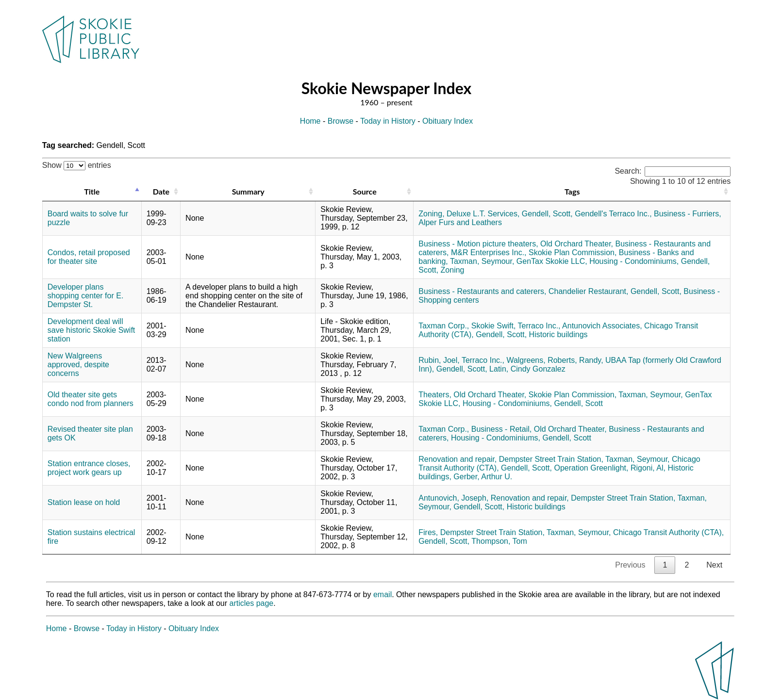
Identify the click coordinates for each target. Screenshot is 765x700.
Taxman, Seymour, (482, 261)
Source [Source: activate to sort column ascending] (365, 191)
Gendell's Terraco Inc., (613, 214)
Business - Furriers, (688, 214)
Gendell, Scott (578, 403)
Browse (341, 121)
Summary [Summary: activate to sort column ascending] (248, 191)
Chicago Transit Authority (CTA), (668, 532)
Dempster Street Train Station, (551, 459)
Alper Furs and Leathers (460, 222)
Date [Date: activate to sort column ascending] (161, 191)
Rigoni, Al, (648, 468)
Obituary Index (448, 121)
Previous (630, 565)
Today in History (388, 121)
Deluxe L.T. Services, (483, 214)
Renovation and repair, (457, 459)
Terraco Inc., (539, 326)
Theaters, (435, 395)
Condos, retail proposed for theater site (89, 257)
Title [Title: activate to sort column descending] (92, 191)
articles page (252, 603)
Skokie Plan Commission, (573, 252)
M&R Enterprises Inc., (489, 252)
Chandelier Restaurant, (589, 291)
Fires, (428, 532)
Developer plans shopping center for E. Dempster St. (86, 296)
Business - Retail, (502, 429)
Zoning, (431, 214)
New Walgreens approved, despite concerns (78, 365)
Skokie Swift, (494, 326)
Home (310, 121)
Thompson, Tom (499, 541)
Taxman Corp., (444, 326)
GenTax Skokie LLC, (552, 261)
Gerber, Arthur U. (483, 477)
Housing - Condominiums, (634, 261)
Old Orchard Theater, (577, 244)
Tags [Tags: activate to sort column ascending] (572, 191)
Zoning (453, 270)
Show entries (77, 165)
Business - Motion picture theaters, (478, 244)
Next (714, 565)
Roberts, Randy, (575, 360)
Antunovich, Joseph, (453, 498)
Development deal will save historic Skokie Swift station (91, 330)
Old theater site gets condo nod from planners (91, 399)
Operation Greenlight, (591, 468)
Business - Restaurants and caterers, (482, 291)
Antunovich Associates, (602, 326)
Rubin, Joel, (439, 360)
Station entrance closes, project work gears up (89, 468)
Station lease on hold (84, 502)
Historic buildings (558, 334)
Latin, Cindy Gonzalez (527, 369)
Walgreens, (526, 360)
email (382, 594)
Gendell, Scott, (547, 214)
